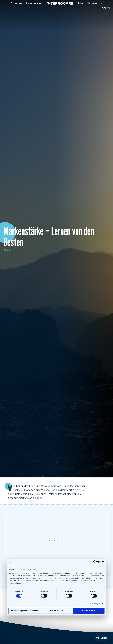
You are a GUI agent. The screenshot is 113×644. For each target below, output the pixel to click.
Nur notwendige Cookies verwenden (24, 611)
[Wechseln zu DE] (103, 10)
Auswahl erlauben (57, 611)
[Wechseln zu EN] (108, 10)
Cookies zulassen (89, 611)
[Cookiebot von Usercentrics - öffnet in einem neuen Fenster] (95, 562)
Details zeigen (95, 604)
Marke (7, 250)
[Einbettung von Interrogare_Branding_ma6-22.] (56, 541)
